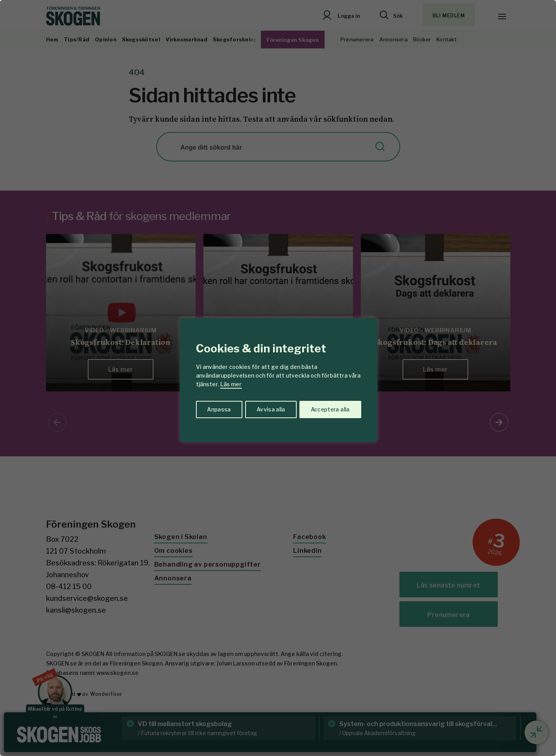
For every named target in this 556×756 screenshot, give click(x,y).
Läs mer (231, 384)
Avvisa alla (270, 409)
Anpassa (218, 409)
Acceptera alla (330, 409)
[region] (278, 378)
